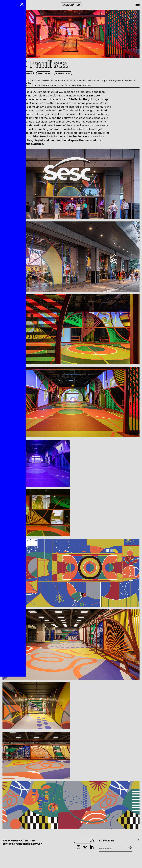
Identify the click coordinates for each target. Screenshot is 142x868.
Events (28, 74)
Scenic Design (63, 74)
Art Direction (12, 74)
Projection (44, 74)
